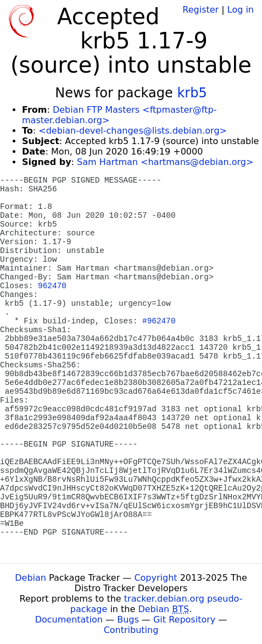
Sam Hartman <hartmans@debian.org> (165, 162)
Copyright (155, 578)
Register (200, 10)
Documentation (69, 620)
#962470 (159, 321)
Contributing (131, 630)
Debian (30, 578)
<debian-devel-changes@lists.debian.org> (133, 131)
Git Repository (184, 620)
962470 (52, 286)
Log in (241, 10)
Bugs (128, 620)
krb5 (192, 93)
